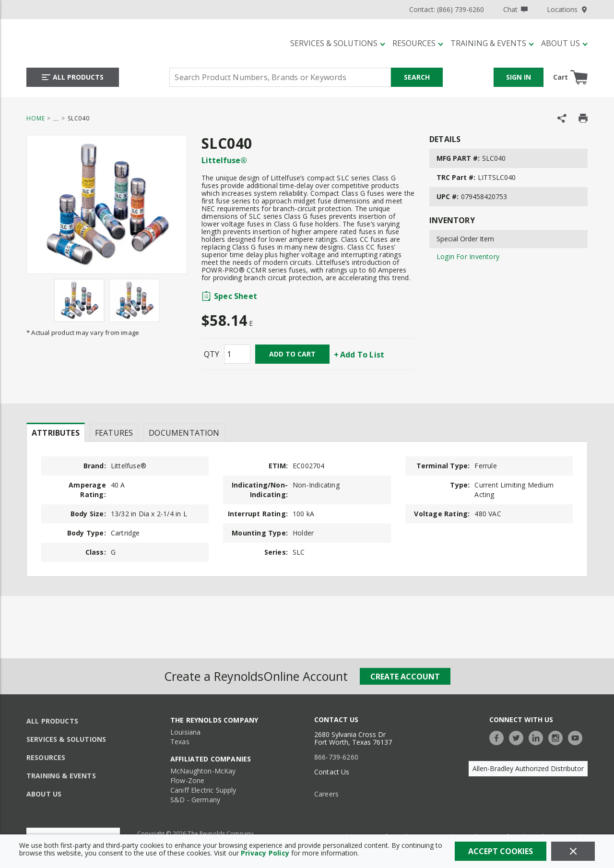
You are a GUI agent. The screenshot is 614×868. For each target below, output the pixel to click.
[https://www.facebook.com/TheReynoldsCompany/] (499, 737)
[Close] (573, 851)
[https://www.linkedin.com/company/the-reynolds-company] (538, 737)
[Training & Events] (492, 43)
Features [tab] (114, 433)
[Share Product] (562, 118)
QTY (212, 354)
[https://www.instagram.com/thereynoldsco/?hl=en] (558, 737)
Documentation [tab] (184, 433)
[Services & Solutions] (338, 43)
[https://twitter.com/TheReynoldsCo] (519, 737)
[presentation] (56, 432)
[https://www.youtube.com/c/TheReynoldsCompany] (578, 737)
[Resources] (418, 43)
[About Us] (564, 43)
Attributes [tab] (56, 433)
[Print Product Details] (583, 118)
